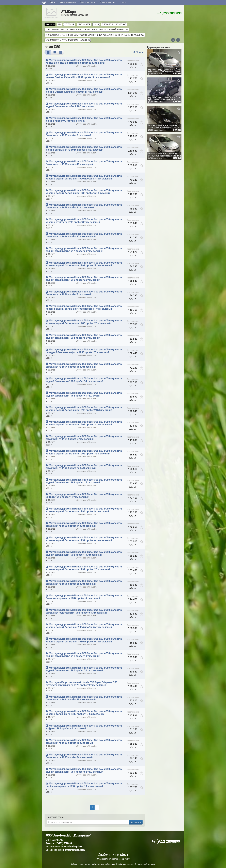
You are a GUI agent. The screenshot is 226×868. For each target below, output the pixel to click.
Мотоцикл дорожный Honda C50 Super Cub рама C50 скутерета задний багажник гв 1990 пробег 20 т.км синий (84, 279)
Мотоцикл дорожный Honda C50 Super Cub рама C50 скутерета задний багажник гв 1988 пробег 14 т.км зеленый (84, 380)
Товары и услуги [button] (88, 2)
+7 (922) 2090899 (169, 13)
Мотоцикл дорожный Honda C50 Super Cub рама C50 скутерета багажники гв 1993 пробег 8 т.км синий (84, 134)
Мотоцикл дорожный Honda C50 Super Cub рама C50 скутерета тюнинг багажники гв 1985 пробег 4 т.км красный (84, 148)
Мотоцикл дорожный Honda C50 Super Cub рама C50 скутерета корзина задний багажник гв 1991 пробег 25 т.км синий (84, 568)
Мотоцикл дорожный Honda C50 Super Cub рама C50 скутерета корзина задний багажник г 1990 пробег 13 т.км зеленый (84, 177)
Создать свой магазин (145, 864)
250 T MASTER (84, 24)
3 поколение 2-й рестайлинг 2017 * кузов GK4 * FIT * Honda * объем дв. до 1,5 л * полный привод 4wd (95, 35)
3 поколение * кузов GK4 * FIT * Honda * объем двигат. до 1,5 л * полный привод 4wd (87, 30)
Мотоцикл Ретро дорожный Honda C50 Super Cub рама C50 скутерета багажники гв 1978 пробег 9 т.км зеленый (82, 684)
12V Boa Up (69, 24)
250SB (96, 24)
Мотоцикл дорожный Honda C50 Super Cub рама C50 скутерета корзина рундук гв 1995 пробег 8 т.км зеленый (84, 221)
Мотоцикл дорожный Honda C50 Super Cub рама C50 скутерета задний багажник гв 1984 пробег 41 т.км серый (84, 394)
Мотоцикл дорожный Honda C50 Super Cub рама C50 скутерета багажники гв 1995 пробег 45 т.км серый (84, 163)
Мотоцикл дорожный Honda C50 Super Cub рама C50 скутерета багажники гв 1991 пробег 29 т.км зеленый (84, 698)
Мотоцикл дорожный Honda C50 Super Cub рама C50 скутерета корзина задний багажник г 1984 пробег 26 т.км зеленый (84, 626)
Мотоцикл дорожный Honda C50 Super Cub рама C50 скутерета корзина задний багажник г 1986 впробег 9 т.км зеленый (84, 640)
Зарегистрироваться (68, 2)
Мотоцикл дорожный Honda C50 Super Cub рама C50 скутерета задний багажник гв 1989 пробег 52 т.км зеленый (84, 770)
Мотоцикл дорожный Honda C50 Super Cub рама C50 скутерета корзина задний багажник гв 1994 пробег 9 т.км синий (84, 510)
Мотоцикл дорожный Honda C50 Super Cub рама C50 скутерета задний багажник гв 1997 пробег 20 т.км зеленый (84, 250)
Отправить (136, 822)
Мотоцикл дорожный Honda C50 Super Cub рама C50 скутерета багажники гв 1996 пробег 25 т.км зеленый (84, 582)
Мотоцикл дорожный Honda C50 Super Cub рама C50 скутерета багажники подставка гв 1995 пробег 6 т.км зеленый (84, 611)
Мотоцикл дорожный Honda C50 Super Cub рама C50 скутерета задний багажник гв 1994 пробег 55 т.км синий (84, 336)
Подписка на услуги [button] (107, 2)
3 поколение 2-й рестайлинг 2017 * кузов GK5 (68, 40)
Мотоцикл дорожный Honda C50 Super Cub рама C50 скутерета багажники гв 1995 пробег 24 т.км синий (84, 756)
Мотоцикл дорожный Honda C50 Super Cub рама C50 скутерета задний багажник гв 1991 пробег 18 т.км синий (84, 655)
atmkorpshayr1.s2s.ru (75, 850)
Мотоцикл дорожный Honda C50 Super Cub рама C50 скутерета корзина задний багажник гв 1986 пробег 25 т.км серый (84, 322)
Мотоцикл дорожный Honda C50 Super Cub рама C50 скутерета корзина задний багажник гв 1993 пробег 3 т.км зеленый (84, 423)
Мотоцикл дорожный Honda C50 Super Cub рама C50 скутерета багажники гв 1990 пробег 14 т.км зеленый (84, 524)
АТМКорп (68, 12)
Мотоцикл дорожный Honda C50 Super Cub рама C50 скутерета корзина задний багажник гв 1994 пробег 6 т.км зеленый (84, 539)
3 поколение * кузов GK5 (114, 24)
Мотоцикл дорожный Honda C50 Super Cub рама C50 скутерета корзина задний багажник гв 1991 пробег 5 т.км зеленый (84, 264)
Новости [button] (123, 2)
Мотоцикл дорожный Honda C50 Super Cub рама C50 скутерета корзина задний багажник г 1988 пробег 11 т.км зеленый (84, 307)
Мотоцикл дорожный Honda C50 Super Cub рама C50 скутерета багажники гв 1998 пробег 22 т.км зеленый (84, 467)
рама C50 (50, 24)
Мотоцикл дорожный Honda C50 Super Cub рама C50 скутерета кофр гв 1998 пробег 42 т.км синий (84, 727)
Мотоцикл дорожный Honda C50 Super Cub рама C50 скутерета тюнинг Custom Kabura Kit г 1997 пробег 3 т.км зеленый (84, 76)
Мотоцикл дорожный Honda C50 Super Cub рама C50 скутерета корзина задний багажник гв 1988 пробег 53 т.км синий (84, 192)
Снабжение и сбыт (113, 854)
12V (59, 24)
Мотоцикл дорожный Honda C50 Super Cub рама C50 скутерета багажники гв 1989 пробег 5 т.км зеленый (84, 438)
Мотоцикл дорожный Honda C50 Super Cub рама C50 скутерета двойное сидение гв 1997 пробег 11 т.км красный (84, 785)
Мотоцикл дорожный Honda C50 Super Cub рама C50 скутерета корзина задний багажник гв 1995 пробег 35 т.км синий (84, 452)
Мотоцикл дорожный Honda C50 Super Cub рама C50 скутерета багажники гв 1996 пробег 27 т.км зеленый (84, 235)
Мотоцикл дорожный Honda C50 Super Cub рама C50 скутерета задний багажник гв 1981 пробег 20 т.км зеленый (84, 669)
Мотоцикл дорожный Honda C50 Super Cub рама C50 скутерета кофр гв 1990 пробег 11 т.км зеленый (84, 496)
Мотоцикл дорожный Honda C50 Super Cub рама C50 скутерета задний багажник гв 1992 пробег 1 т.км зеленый (84, 553)
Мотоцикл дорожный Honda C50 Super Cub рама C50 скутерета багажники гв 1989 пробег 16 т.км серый (84, 741)
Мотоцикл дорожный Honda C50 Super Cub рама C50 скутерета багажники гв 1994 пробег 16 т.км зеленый (84, 365)
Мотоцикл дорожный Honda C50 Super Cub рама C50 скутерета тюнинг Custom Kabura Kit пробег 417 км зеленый (84, 90)
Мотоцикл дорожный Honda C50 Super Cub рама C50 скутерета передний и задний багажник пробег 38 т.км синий (84, 61)
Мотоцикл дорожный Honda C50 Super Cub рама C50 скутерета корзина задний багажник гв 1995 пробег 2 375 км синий (84, 409)
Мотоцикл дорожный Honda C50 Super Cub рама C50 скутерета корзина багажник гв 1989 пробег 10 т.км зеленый (84, 713)
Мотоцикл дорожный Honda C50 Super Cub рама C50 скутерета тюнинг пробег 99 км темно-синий (84, 119)
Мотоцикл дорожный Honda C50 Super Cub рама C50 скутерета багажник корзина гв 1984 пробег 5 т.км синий (84, 597)
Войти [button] (53, 2)
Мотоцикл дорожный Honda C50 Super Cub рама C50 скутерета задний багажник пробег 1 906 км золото (84, 105)
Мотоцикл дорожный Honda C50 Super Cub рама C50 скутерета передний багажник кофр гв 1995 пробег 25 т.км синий (84, 351)
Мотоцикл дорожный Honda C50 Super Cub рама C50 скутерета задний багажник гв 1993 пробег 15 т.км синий (84, 481)
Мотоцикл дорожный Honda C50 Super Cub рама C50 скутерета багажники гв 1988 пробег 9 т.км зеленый (84, 206)
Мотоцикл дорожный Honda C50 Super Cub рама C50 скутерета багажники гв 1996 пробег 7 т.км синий (84, 293)
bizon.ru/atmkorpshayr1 (72, 847)
